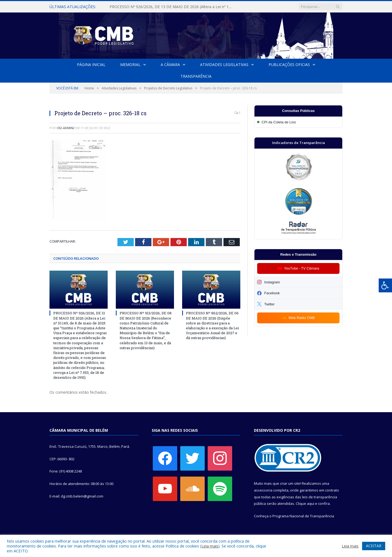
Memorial (130, 65)
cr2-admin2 (66, 128)
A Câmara (170, 65)
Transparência (196, 76)
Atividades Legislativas (224, 65)
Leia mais (210, 546)
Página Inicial (91, 65)
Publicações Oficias (289, 65)
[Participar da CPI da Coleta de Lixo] (298, 122)
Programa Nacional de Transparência (303, 516)
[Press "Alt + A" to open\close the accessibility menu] (385, 285)
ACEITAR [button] (374, 546)
